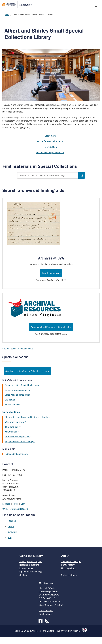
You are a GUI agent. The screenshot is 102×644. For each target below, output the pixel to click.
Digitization (10, 406)
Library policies (68, 575)
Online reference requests (17, 397)
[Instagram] (48, 627)
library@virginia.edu (48, 598)
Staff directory (68, 572)
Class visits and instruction (18, 402)
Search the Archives (51, 280)
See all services (12, 411)
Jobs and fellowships (71, 568)
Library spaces (26, 575)
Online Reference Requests (50, 148)
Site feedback (45, 621)
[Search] (82, 182)
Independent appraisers (16, 461)
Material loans (12, 438)
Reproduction (50, 154)
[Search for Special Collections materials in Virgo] (48, 182)
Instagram (12, 539)
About (65, 563)
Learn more (50, 143)
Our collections (11, 419)
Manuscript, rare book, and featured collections (27, 424)
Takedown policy (13, 434)
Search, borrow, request (31, 568)
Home (7, 22)
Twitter (11, 533)
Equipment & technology (31, 578)
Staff (23, 511)
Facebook (12, 528)
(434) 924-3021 (47, 595)
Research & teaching (29, 572)
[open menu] (97, 10)
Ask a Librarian (46, 617)
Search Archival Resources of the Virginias (51, 334)
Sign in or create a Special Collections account (27, 378)
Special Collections (15, 364)
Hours (16, 511)
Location (6, 511)
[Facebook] (41, 627)
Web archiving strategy (16, 429)
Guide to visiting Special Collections (22, 392)
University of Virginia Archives (50, 159)
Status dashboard (70, 582)
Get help (23, 582)
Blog (10, 544)
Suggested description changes (20, 448)
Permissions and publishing (18, 443)
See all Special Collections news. (18, 355)
